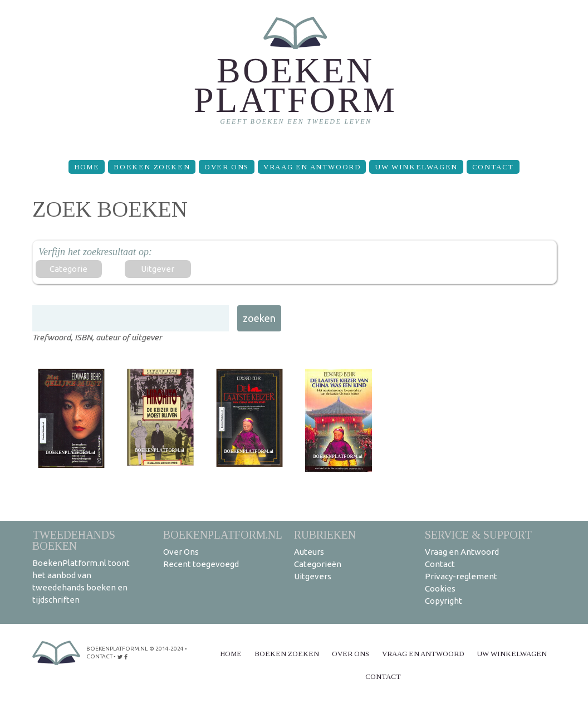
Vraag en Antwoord (312, 167)
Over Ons (227, 167)
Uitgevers (313, 576)
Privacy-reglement (461, 576)
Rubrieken (325, 534)
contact (99, 656)
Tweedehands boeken (74, 540)
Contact (493, 167)
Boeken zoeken (152, 167)
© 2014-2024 (166, 649)
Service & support (478, 534)
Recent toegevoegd (201, 564)
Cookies (440, 588)
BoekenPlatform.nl (223, 534)
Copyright (444, 601)
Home (87, 167)
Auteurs (309, 552)
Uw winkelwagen (416, 167)
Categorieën (318, 564)
